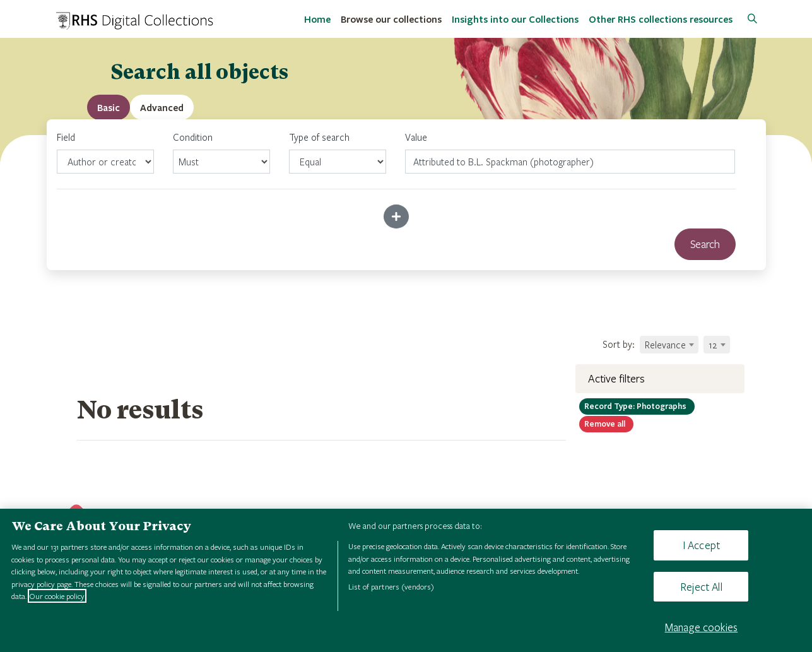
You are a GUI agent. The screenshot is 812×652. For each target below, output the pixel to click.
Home (317, 19)
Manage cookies (702, 627)
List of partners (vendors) (391, 586)
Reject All (701, 587)
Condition (221, 152)
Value (416, 137)
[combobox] (669, 345)
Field (105, 152)
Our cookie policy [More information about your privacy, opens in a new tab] (57, 596)
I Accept (701, 545)
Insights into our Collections (515, 19)
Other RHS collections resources (661, 19)
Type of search (338, 152)
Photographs (637, 406)
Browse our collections (391, 19)
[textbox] (669, 345)
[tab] (162, 107)
